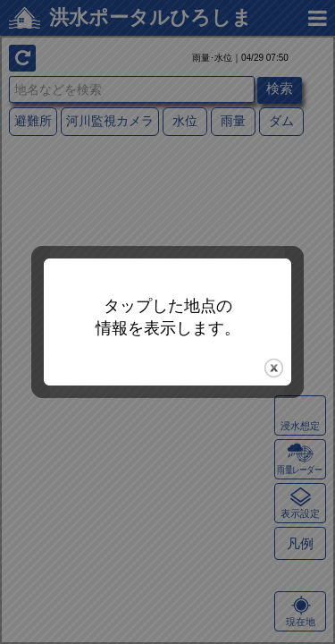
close (274, 368)
